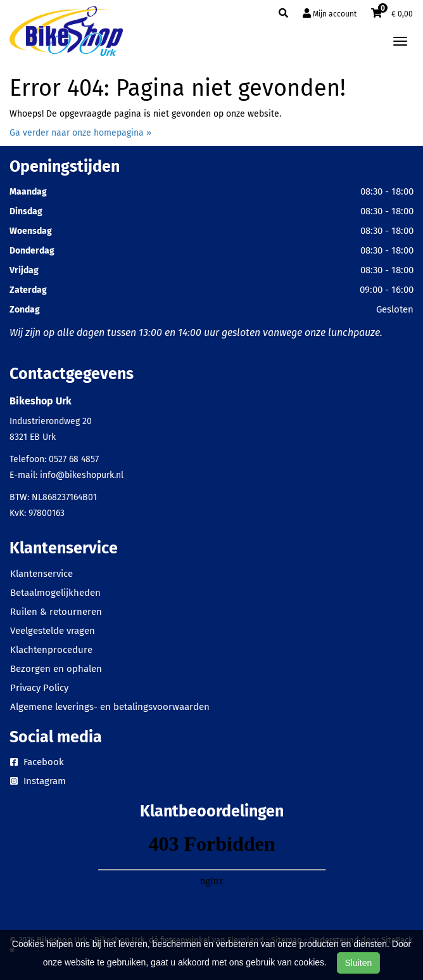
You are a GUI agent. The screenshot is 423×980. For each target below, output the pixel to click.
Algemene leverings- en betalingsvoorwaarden (110, 707)
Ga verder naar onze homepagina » (80, 133)
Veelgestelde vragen (53, 631)
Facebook (37, 762)
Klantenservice (41, 574)
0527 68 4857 (74, 459)
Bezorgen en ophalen (56, 669)
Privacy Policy (39, 688)
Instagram (38, 781)
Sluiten (359, 963)
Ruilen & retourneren (56, 612)
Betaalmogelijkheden (55, 593)
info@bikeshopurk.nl (82, 475)
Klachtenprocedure (51, 650)
